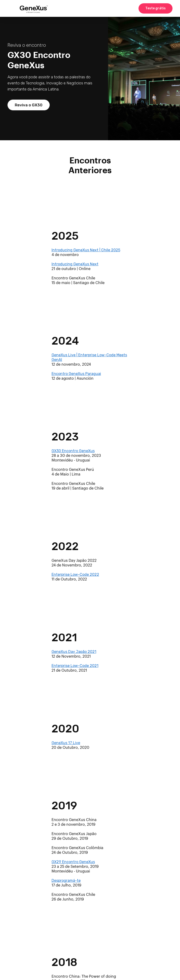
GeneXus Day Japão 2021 (74, 652)
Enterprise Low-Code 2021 (75, 666)
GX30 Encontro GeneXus (73, 451)
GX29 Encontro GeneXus (73, 862)
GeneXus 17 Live (66, 743)
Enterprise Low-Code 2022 (75, 575)
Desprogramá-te (66, 881)
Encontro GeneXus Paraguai (76, 374)
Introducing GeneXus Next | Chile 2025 (86, 250)
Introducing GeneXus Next (75, 264)
